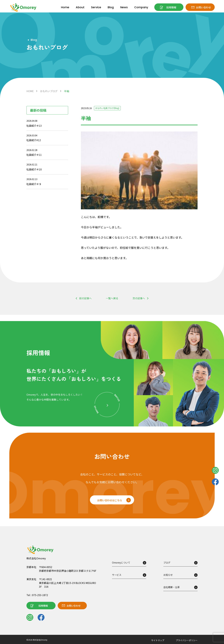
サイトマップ (158, 640)
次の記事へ (139, 298)
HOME (30, 91)
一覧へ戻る (112, 298)
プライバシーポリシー (187, 640)
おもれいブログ (49, 91)
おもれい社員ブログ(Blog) (108, 108)
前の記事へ (85, 298)
